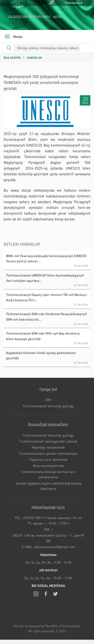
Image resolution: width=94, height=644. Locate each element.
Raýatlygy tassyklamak (48, 447)
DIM (48, 400)
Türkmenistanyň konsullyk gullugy (48, 406)
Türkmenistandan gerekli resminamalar (48, 453)
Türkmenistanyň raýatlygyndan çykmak (48, 441)
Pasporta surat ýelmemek (48, 459)
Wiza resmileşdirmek (48, 466)
